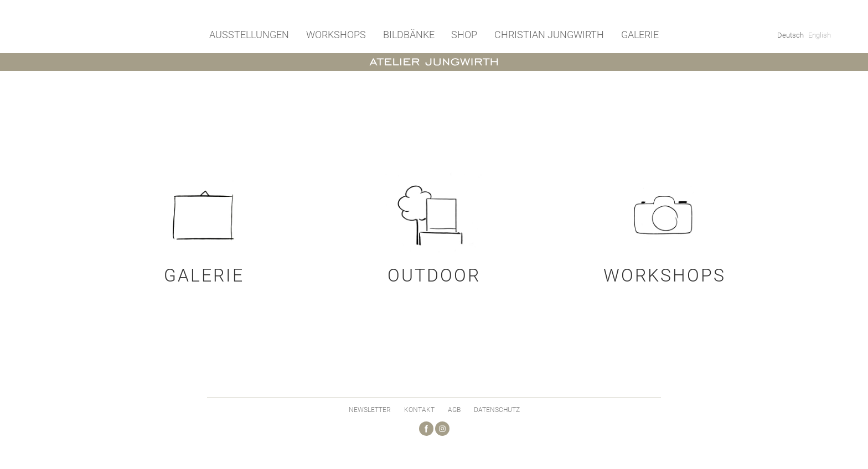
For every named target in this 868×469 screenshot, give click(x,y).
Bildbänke (409, 35)
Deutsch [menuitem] (790, 35)
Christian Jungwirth (549, 35)
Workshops (336, 35)
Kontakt (419, 410)
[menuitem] (790, 35)
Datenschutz (497, 410)
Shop (464, 35)
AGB (454, 410)
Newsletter (370, 410)
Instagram (442, 429)
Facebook (426, 429)
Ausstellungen (249, 35)
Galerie (640, 35)
